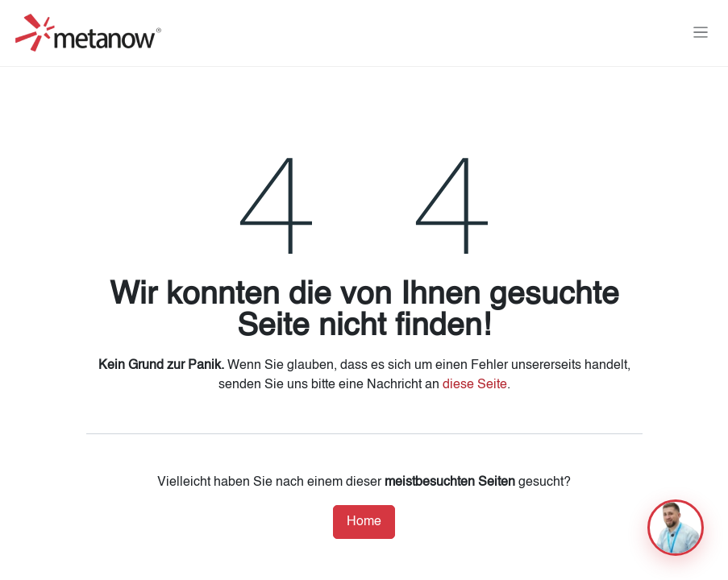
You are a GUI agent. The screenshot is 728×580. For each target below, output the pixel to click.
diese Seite (475, 385)
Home (364, 522)
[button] (676, 528)
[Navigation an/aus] (701, 33)
